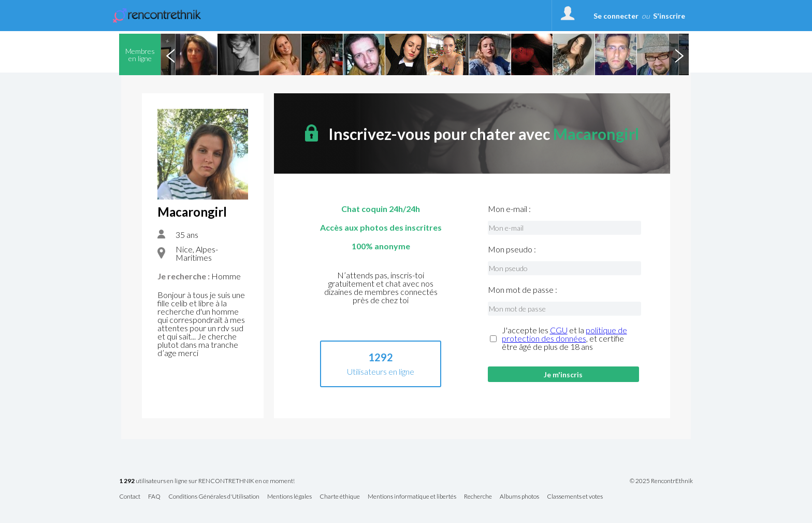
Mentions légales (289, 497)
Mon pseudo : (512, 249)
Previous (170, 54)
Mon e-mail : (509, 209)
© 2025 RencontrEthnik (661, 481)
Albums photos (519, 497)
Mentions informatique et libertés (412, 497)
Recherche (478, 497)
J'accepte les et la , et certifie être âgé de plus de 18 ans (564, 338)
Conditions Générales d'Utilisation (214, 497)
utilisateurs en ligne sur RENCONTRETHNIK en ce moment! (207, 481)
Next (679, 54)
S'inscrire (669, 16)
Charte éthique (340, 497)
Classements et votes (575, 497)
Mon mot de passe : (523, 290)
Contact (130, 497)
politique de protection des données (564, 334)
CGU (559, 330)
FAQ (154, 497)
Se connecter (616, 16)
